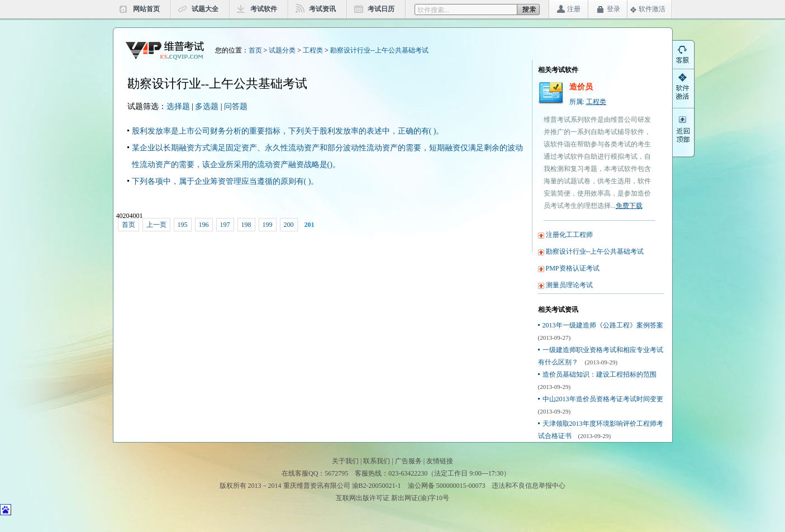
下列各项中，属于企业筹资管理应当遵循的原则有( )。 (225, 181)
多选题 (207, 106)
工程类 (313, 50)
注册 (574, 9)
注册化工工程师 (569, 235)
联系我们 (377, 461)
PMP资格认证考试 (573, 268)
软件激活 (652, 9)
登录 (613, 9)
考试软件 (264, 9)
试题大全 (205, 9)
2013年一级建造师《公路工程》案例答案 (603, 325)
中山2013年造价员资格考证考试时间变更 (603, 399)
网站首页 (146, 9)
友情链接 (440, 461)
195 (183, 225)
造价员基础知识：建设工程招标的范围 (600, 374)
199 (268, 225)
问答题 (236, 106)
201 (310, 225)
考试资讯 (322, 9)
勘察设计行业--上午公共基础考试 (379, 50)
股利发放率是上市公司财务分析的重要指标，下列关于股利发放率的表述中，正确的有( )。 (288, 131)
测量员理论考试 (569, 285)
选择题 (178, 106)
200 (289, 225)
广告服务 (408, 461)
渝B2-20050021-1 (377, 486)
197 (225, 225)
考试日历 (381, 9)
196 (204, 225)
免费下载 (629, 206)
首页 (255, 50)
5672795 (336, 473)
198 (246, 225)
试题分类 (282, 50)
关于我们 (345, 461)
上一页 (156, 225)
